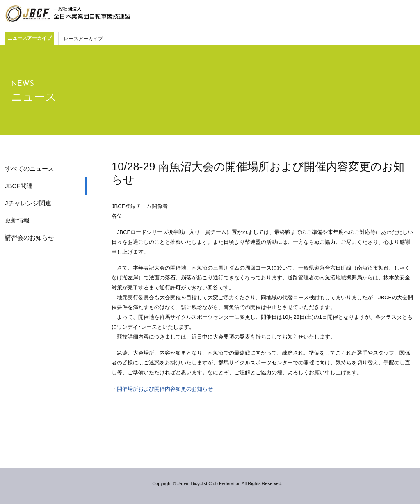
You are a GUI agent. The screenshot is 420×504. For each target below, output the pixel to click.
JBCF (68, 14)
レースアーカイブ (83, 39)
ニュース (34, 97)
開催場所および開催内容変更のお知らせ (165, 389)
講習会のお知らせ (30, 237)
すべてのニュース (30, 168)
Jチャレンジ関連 (28, 203)
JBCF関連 (19, 186)
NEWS (23, 84)
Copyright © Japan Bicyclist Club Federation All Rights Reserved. (217, 483)
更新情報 (17, 220)
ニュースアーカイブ (30, 38)
